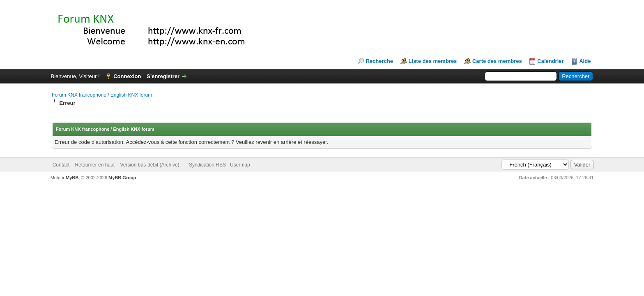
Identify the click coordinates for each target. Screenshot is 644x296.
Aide (585, 61)
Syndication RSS (207, 165)
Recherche (379, 61)
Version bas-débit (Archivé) (149, 165)
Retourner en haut (95, 165)
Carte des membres (497, 61)
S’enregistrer (163, 76)
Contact (61, 165)
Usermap (240, 165)
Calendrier (550, 61)
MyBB (72, 178)
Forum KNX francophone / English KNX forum (102, 95)
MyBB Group (122, 178)
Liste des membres (433, 61)
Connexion (127, 76)
